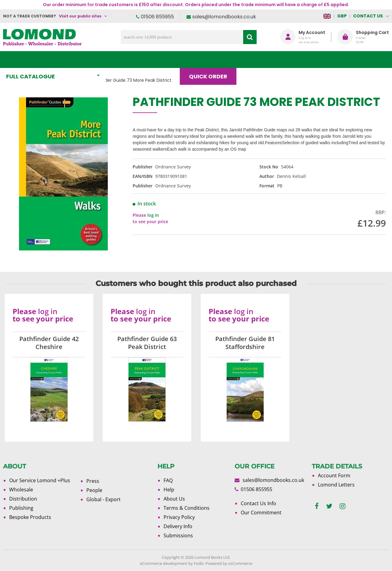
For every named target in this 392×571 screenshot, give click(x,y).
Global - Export (104, 499)
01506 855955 (157, 17)
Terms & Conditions (187, 508)
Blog (256, 60)
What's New (136, 60)
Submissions (178, 535)
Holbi (199, 563)
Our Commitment (261, 513)
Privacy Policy (179, 517)
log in (153, 215)
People (94, 490)
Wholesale (21, 490)
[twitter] (329, 506)
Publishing (21, 508)
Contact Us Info (258, 503)
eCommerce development (164, 563)
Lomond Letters (336, 485)
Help (169, 490)
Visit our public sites (80, 16)
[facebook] (317, 506)
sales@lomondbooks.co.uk (224, 17)
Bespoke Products (30, 517)
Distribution (23, 499)
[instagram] (343, 506)
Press (93, 481)
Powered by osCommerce (229, 563)
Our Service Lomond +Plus (40, 480)
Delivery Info (178, 526)
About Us (297, 60)
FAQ (168, 480)
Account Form (334, 475)
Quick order (211, 60)
